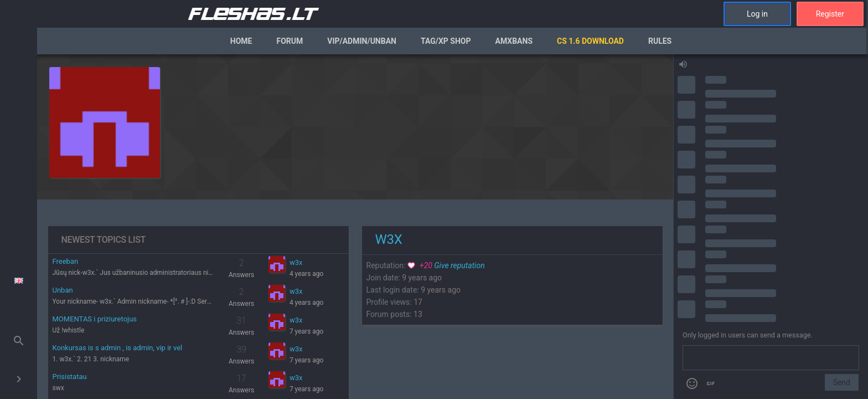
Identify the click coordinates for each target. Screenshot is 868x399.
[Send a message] (771, 358)
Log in (757, 14)
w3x (296, 262)
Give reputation (446, 265)
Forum (290, 41)
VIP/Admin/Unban (362, 41)
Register (830, 14)
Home (241, 41)
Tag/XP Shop (446, 41)
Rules (660, 41)
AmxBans (514, 41)
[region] (355, 227)
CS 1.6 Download (590, 41)
